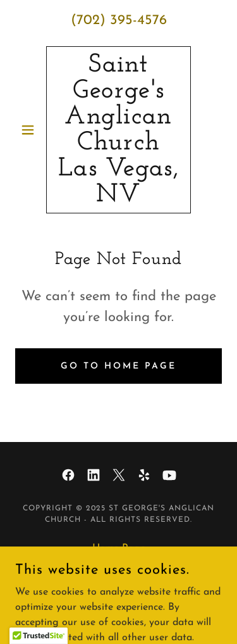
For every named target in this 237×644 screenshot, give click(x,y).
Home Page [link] (119, 548)
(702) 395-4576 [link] (119, 21)
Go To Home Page (118, 366)
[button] (31, 130)
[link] (118, 130)
